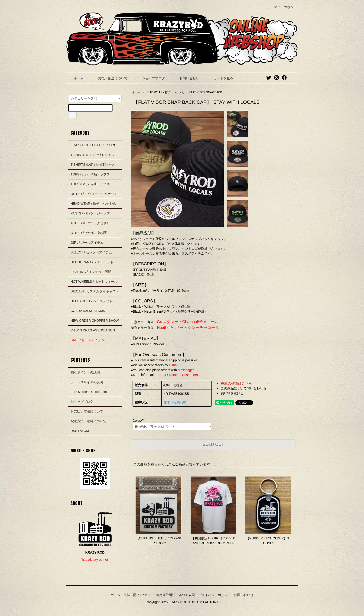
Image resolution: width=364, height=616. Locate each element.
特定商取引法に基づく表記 (175, 595)
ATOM (84, 431)
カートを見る (220, 78)
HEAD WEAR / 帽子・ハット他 (165, 92)
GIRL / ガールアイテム (87, 243)
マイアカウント (283, 7)
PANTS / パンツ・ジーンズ (90, 213)
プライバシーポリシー (214, 595)
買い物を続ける (232, 393)
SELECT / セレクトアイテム (91, 252)
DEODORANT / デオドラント (92, 262)
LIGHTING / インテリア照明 (91, 272)
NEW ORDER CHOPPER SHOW (95, 321)
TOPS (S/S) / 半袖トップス (90, 174)
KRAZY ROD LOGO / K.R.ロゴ (93, 145)
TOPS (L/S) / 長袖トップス (90, 184)
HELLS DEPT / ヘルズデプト (92, 301)
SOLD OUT (213, 444)
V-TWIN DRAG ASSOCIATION (93, 330)
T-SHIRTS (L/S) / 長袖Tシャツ (92, 165)
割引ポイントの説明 (85, 372)
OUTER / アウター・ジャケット (94, 194)
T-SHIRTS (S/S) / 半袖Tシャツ (93, 155)
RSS (74, 431)
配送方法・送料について (88, 421)
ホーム (75, 78)
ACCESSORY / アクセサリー (92, 223)
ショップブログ (150, 78)
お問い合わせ (186, 78)
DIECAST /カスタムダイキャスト (95, 291)
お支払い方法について (87, 411)
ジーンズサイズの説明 (87, 382)
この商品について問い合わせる (244, 388)
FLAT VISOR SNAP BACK (206, 92)
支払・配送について (109, 78)
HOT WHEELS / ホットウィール (94, 282)
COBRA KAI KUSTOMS (88, 311)
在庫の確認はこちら (236, 383)
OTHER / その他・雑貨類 (89, 233)
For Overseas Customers (89, 392)
